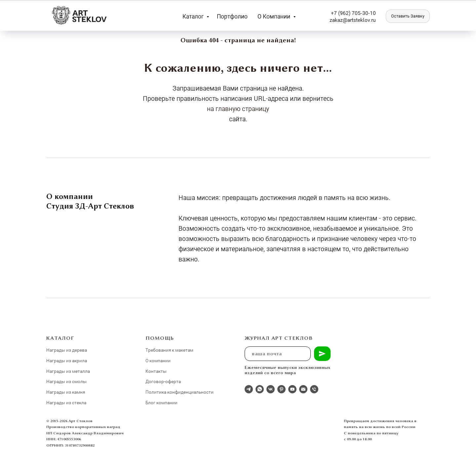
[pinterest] (281, 389)
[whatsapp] (260, 389)
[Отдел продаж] (249, 389)
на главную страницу (238, 108)
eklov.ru (367, 20)
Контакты (156, 371)
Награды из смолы (66, 381)
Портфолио (232, 16)
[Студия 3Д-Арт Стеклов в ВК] (271, 389)
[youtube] (292, 389)
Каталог (194, 16)
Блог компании (161, 402)
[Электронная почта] (303, 389)
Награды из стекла (66, 402)
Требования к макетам (169, 350)
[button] (408, 16)
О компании (275, 16)
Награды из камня (66, 392)
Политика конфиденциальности (179, 392)
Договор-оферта (163, 381)
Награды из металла (68, 371)
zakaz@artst (344, 20)
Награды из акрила (67, 360)
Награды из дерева (67, 350)
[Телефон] (314, 389)
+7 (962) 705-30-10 (353, 13)
